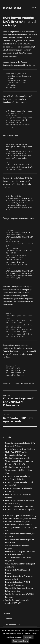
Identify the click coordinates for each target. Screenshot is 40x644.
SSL (33, 383)
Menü (33, 8)
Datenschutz (9, 619)
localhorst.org (12, 8)
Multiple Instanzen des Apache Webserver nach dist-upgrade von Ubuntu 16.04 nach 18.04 (19, 461)
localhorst (7, 383)
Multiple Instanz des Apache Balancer (21, 519)
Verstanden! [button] (28, 637)
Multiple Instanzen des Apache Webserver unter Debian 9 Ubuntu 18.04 (19, 470)
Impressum (8, 613)
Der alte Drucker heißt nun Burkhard (20, 449)
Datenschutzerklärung (20, 641)
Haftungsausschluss (12, 624)
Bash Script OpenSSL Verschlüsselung (21, 515)
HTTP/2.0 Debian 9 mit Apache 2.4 (19, 506)
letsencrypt (27, 383)
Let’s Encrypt (9, 32)
